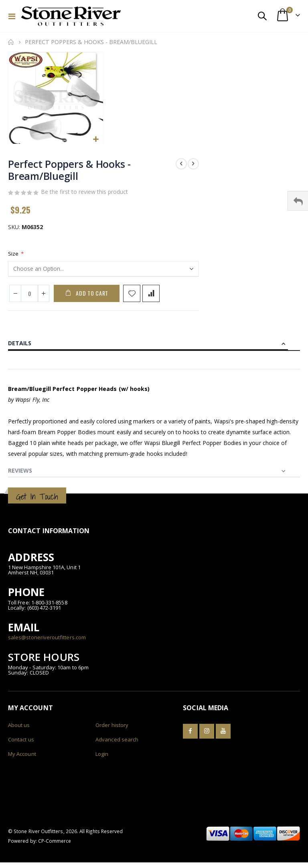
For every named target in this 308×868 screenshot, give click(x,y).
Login (102, 756)
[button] (96, 140)
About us (19, 727)
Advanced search (117, 742)
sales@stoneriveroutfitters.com (47, 640)
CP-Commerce (55, 843)
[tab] (154, 344)
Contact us (21, 742)
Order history (112, 727)
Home (11, 42)
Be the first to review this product (84, 193)
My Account (22, 756)
